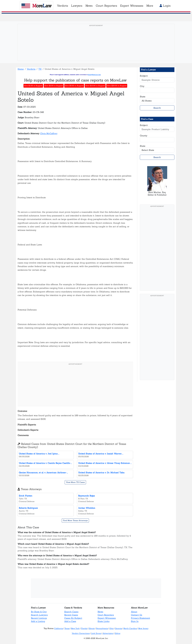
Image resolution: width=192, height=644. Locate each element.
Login (165, 6)
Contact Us (137, 615)
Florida (84, 628)
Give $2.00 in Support (54, 86)
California (59, 628)
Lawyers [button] (77, 6)
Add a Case (70, 621)
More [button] (150, 6)
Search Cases (71, 612)
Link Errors (96, 633)
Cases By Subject (73, 618)
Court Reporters (106, 615)
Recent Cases (71, 615)
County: (144, 136)
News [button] (89, 6)
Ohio (111, 628)
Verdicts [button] (62, 6)
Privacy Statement (140, 618)
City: (142, 86)
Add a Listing (38, 621)
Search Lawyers (39, 615)
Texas (67, 628)
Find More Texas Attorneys (75, 520)
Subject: (144, 76)
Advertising (108, 633)
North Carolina (130, 628)
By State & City (39, 612)
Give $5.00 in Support (74, 86)
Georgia (119, 628)
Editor (118, 633)
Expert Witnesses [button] (132, 6)
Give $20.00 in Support (117, 86)
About (134, 612)
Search (157, 108)
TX (40, 69)
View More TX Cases (75, 482)
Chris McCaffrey (49, 133)
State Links (104, 621)
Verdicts (31, 69)
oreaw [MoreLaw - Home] (36, 6)
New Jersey (143, 628)
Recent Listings (39, 618)
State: (143, 97)
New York (75, 628)
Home (21, 69)
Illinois (92, 628)
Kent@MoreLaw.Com (94, 75)
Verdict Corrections (81, 633)
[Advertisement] (96, 46)
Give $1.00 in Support (33, 86)
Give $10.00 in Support (95, 86)
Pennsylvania (102, 628)
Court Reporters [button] (106, 6)
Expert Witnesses (107, 618)
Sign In (135, 621)
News (100, 612)
